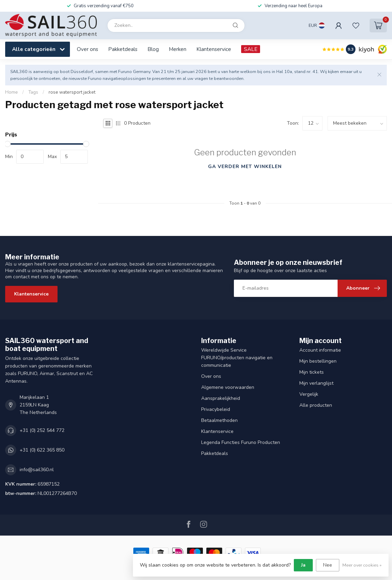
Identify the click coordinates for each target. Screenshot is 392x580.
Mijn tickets (312, 372)
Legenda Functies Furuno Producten (241, 442)
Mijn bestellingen (318, 361)
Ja (303, 565)
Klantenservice (214, 49)
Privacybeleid (216, 409)
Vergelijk (309, 394)
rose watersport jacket (72, 92)
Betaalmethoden (219, 420)
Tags (33, 92)
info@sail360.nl (37, 470)
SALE (251, 49)
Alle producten (316, 405)
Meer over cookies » (362, 565)
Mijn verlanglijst (316, 383)
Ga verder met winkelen (245, 167)
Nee (328, 565)
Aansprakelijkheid (221, 398)
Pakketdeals (123, 49)
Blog (153, 49)
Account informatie (320, 350)
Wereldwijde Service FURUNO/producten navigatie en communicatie (237, 358)
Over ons (87, 49)
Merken (178, 49)
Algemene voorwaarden (228, 387)
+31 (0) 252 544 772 (42, 430)
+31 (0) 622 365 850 (42, 450)
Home (12, 92)
